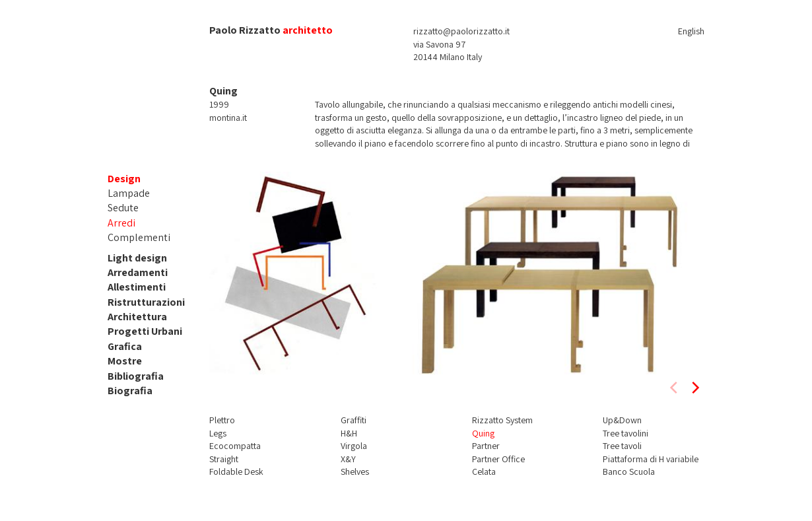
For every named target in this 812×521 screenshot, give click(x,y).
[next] (694, 388)
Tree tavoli (622, 446)
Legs (218, 433)
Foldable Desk (236, 471)
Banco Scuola (629, 471)
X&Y (348, 459)
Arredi (121, 223)
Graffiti (354, 420)
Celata (484, 471)
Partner (486, 446)
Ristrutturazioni (146, 302)
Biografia (130, 391)
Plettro (222, 420)
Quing (483, 433)
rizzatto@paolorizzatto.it (461, 31)
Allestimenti (137, 287)
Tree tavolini (626, 433)
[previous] (675, 388)
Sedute (123, 208)
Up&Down (622, 420)
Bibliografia (136, 376)
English (691, 31)
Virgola (354, 446)
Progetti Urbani (145, 331)
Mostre (125, 361)
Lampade (129, 193)
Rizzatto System (502, 420)
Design (124, 179)
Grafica (125, 346)
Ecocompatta (235, 446)
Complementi (139, 237)
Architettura (137, 317)
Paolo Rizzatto (245, 30)
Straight (224, 459)
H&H (349, 433)
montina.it (228, 118)
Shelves (355, 471)
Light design (137, 258)
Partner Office (498, 459)
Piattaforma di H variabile (651, 459)
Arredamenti (138, 272)
